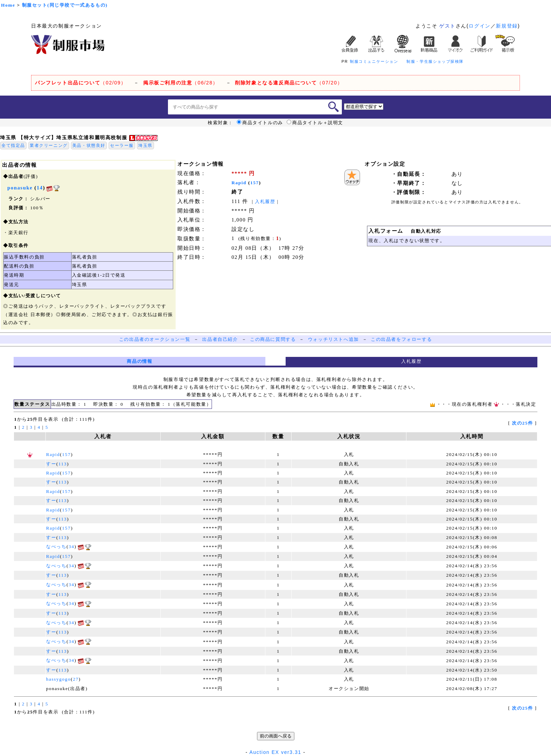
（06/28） (181, 83)
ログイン (479, 26)
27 (76, 679)
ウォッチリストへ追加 (333, 339)
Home (8, 5)
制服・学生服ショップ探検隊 (435, 61)
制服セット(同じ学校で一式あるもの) (65, 5)
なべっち (56, 547)
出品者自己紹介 (220, 339)
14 (40, 188)
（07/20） (289, 83)
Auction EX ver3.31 (275, 752)
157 (255, 183)
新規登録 (507, 26)
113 (63, 464)
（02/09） (80, 83)
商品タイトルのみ (260, 123)
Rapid (239, 183)
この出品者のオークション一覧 (155, 339)
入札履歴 (265, 201)
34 (71, 547)
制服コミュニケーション (374, 61)
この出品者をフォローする (401, 339)
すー (51, 464)
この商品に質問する (273, 339)
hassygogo (58, 679)
